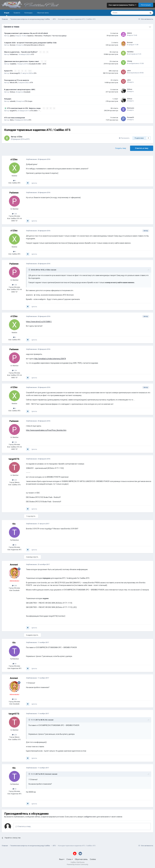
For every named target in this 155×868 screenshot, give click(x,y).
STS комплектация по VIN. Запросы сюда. (24, 108)
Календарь (29, 13)
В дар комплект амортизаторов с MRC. (20, 89)
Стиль (70, 859)
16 (30, 71)
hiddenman (14, 54)
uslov (129, 71)
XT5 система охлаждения (15, 118)
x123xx (20, 137)
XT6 (35, 73)
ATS (28, 139)
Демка (12, 36)
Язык (62, 859)
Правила (17, 13)
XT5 (33, 54)
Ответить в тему (142, 148)
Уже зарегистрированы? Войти (122, 5)
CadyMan (13, 64)
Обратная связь (43, 13)
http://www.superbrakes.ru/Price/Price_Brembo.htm (46, 430)
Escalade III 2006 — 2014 (38, 64)
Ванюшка (131, 108)
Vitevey (130, 61)
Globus (12, 92)
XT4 (31, 83)
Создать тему (121, 148)
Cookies (93, 859)
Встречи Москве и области (34, 45)
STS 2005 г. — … (36, 111)
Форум (7, 14)
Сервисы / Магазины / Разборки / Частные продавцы (47, 36)
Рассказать (124, 138)
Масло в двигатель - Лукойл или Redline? (21, 52)
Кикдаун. (8, 99)
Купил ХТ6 (9, 71)
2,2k (14, 480)
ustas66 (13, 101)
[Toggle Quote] (30, 270)
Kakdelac (130, 52)
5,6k (14, 586)
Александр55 (15, 73)
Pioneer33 (130, 117)
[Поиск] (123, 13)
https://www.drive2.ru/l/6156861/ (39, 322)
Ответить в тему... (24, 826)
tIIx (14, 524)
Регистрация (146, 5)
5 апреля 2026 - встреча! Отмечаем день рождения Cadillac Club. (31, 43)
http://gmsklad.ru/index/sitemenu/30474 (50, 359)
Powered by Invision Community (77, 864)
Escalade (27, 92)
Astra (12, 120)
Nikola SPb (14, 83)
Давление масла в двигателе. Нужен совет (22, 61)
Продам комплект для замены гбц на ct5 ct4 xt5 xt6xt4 (26, 33)
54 (14, 545)
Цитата (34, 183)
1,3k (14, 214)
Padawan (14, 193)
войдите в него (90, 817)
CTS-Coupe (28, 101)
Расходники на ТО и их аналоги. (17, 80)
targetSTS (13, 111)
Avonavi (13, 45)
